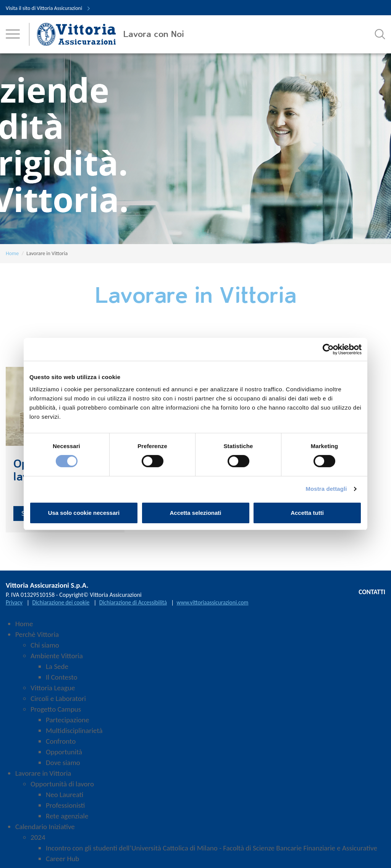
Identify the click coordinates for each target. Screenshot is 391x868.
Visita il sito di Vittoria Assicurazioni (48, 8)
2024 (38, 841)
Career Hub (62, 862)
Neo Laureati (65, 798)
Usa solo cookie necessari (84, 513)
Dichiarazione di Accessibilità (138, 606)
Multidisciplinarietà (74, 734)
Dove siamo (63, 766)
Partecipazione (68, 724)
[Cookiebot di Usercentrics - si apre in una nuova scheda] (328, 349)
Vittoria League (53, 692)
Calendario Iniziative (45, 830)
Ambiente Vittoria (57, 660)
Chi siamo (45, 649)
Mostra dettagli (326, 489)
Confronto (61, 745)
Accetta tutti (307, 513)
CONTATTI (371, 596)
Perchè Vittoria (37, 638)
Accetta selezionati (195, 513)
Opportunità (64, 756)
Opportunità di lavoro (62, 788)
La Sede (57, 670)
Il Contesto (61, 681)
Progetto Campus (56, 713)
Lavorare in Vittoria (43, 777)
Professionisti (65, 809)
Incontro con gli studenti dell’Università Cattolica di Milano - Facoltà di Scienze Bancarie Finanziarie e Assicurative (212, 852)
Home (12, 253)
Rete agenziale (67, 820)
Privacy (15, 606)
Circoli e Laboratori (58, 702)
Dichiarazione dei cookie (63, 606)
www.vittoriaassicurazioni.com (221, 606)
